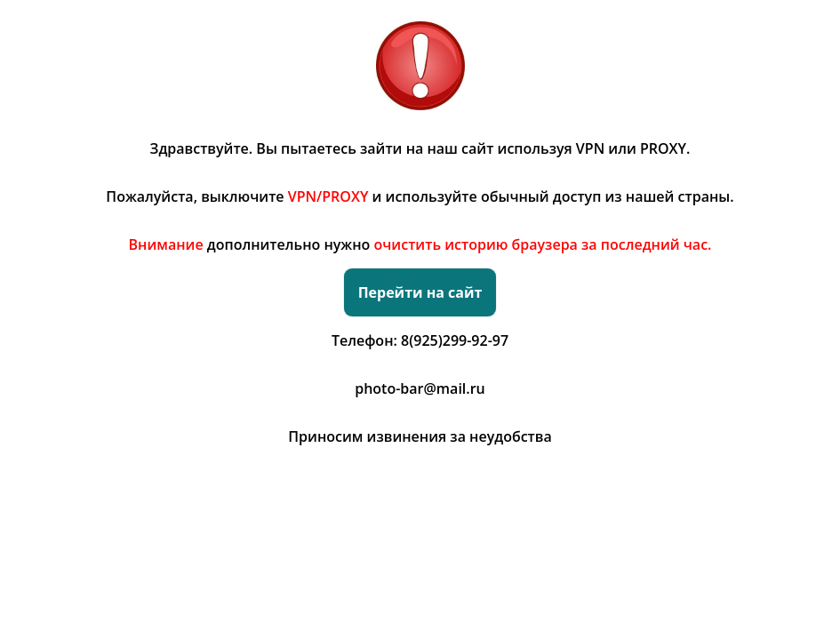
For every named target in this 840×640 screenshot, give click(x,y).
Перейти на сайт (420, 292)
